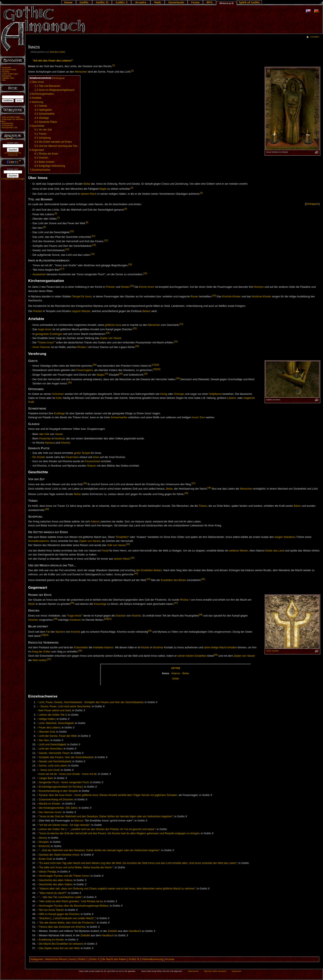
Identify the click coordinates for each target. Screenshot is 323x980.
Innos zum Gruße (69, 774)
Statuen (92, 466)
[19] (132, 286)
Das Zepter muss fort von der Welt (59, 948)
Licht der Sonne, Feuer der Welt (58, 736)
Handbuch (135, 931)
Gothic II (94, 959)
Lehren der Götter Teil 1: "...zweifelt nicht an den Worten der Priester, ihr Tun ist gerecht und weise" (97, 829)
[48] (201, 615)
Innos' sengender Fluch (75, 782)
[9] (44, 227)
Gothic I (82, 959)
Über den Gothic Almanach (215, 971)
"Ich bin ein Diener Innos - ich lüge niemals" (64, 825)
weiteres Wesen (239, 551)
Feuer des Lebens (49, 728)
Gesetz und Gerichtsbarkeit (55, 761)
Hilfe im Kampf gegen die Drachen (59, 914)
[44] (148, 579)
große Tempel (82, 453)
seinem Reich (89, 194)
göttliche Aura (113, 325)
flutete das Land (275, 551)
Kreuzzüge (100, 604)
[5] (126, 209)
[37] (193, 483)
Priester (111, 287)
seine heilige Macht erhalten (220, 647)
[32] (121, 374)
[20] (214, 296)
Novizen (259, 287)
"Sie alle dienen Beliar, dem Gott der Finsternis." (67, 923)
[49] (55, 619)
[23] (108, 333)
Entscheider (81, 647)
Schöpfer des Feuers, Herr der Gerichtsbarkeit (66, 757)
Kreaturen (75, 620)
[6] (56, 213)
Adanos (95, 522)
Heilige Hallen (47, 719)
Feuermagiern (84, 370)
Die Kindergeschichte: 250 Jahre (58, 808)
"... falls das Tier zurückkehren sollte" (60, 897)
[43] (136, 573)
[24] (176, 342)
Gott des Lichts (57, 52)
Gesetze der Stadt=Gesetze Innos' (59, 855)
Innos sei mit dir (48, 774)
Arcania (170, 959)
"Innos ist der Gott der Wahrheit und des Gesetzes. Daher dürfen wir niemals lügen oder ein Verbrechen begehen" (106, 816)
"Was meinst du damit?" (53, 893)
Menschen (81, 72)
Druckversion (7, 125)
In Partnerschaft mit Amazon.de (13, 154)
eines (96, 457)
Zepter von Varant (111, 338)
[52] (150, 631)
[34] (178, 378)
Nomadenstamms (39, 541)
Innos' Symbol (272, 651)
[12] (106, 240)
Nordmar (60, 439)
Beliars (147, 311)
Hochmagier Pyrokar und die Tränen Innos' (64, 876)
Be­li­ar (186, 673)
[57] (49, 659)
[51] (110, 619)
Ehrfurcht (44, 846)
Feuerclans (72, 457)
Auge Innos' (45, 329)
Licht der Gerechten (50, 749)
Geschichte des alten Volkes (55, 880)
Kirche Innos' (147, 287)
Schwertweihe (119, 417)
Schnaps (179, 394)
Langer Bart (46, 778)
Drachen (121, 616)
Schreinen (58, 394)
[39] (186, 493)
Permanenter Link (9, 128)
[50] (106, 619)
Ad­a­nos (176, 673)
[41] (128, 544)
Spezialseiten (8, 123)
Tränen (203, 506)
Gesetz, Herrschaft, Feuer (54, 753)
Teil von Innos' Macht (51, 910)
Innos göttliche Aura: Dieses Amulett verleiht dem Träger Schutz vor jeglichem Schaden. (126, 795)
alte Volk (44, 434)
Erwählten (122, 537)
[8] (87, 222)
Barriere (60, 632)
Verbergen (58, 78)
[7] (58, 218)
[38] (209, 488)
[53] (43, 635)
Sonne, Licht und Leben (53, 766)
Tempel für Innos (82, 297)
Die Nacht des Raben (114, 959)
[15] (93, 254)
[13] (94, 245)
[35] (70, 383)
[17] (62, 269)
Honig (164, 394)
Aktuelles (6, 72)
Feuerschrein (93, 461)
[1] (114, 65)
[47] (176, 603)
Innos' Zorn (199, 417)
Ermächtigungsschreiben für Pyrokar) (61, 787)
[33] (146, 374)
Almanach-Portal (9, 70)
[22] (135, 328)
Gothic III (134, 959)
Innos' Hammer (41, 347)
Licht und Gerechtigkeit (52, 745)
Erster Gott (45, 859)
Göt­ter (176, 668)
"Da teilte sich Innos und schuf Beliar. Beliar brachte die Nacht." (76, 867)
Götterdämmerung (152, 959)
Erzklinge (59, 413)
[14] (67, 249)
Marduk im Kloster (49, 804)
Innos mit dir (89, 774)
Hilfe (4, 80)
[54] (47, 635)
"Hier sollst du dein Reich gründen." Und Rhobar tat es (71, 901)
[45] (203, 579)
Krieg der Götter (41, 652)
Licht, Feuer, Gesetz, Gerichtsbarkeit (60, 702)
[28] (157, 365)
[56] (216, 655)
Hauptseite (6, 68)
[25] (137, 346)
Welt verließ (39, 660)
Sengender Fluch (49, 782)
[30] (158, 369)
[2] (132, 71)
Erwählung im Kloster (51, 940)
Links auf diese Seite (11, 117)
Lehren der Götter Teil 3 (53, 715)
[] (312, 204)
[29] (155, 369)
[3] (132, 188)
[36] (85, 483)
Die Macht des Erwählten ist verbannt (61, 944)
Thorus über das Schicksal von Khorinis (62, 927)
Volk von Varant (116, 545)
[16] (130, 264)
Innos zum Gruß (50, 770)
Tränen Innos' (46, 343)
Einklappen (312, 204)
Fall (48, 632)
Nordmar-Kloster (261, 297)
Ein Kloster (39, 457)
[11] (93, 236)
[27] (154, 365)
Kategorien (37, 959)
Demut (43, 838)
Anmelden (315, 37)
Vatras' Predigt (47, 872)
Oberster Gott (47, 732)
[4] (201, 193)
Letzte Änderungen (10, 74)
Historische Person (56, 959)
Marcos (79, 821)
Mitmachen (6, 76)
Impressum (236, 971)
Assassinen (39, 274)
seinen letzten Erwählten (192, 656)
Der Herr (44, 740)
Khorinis (66, 443)
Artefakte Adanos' (103, 647)
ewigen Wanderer (285, 537)
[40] (47, 509)
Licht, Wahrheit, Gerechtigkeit (56, 723)
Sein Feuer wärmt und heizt (55, 710)
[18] (145, 273)
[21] (181, 324)
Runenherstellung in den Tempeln (59, 791)
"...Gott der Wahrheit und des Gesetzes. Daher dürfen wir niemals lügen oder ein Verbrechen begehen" (99, 850)
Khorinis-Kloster (232, 297)
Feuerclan (45, 439)
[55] (80, 651)
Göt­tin (176, 679)
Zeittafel (113, 931)
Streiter (125, 287)
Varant (59, 434)
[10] (72, 231)
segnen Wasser (81, 311)
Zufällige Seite (8, 78)
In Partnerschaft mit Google (13, 179)
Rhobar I (82, 347)
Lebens (232, 398)
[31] (107, 374)
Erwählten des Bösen (174, 580)
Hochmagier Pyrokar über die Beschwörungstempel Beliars (73, 906)
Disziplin (44, 842)
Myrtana (50, 443)
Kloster (145, 647)
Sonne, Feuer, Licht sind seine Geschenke (65, 706)
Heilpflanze (215, 394)
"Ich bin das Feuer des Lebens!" (53, 61)
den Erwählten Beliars (149, 570)
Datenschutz (193, 971)
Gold (59, 398)
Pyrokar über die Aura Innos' (55, 795)
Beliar (87, 184)
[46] (72, 603)
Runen (194, 297)
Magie (103, 189)
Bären (297, 506)
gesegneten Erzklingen (49, 334)
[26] (95, 365)
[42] (133, 558)
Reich (32, 604)
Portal (105, 551)
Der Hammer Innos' (50, 812)
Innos (73, 959)
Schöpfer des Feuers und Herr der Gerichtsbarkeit (114, 702)
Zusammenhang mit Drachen (56, 800)
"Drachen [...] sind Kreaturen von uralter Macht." (67, 918)
